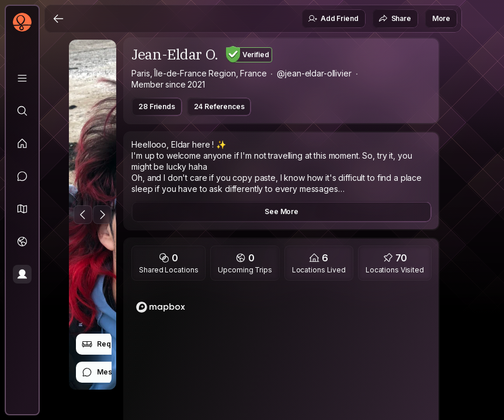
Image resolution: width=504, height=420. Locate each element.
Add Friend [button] (333, 19)
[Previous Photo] (83, 215)
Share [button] (395, 19)
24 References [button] (219, 106)
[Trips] (22, 242)
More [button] (441, 18)
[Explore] (22, 111)
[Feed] (22, 143)
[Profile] (22, 274)
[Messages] (22, 176)
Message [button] (105, 372)
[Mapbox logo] (161, 307)
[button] (22, 209)
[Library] (22, 78)
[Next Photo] (102, 215)
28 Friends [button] (157, 106)
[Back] (58, 19)
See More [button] (281, 211)
